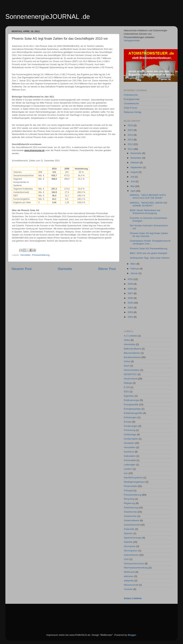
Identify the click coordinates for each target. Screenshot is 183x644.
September (137, 167)
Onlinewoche (131, 95)
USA (126, 559)
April (133, 191)
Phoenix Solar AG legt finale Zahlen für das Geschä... (149, 235)
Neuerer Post (22, 269)
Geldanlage (130, 434)
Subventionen (131, 555)
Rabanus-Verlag (132, 112)
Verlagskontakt (132, 40)
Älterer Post (107, 269)
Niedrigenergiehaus (134, 482)
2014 (131, 135)
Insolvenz (129, 452)
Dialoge (128, 383)
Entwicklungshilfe (133, 413)
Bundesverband (132, 357)
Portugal (128, 490)
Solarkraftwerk (132, 520)
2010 (131, 279)
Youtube (128, 589)
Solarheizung (131, 507)
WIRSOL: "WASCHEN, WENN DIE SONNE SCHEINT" (149, 204)
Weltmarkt (129, 572)
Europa (128, 422)
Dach (127, 366)
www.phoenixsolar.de (34, 150)
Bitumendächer (132, 353)
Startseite (65, 269)
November (136, 158)
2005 (131, 303)
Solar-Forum (131, 108)
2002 (131, 317)
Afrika (127, 340)
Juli (133, 177)
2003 (131, 312)
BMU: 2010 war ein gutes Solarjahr (149, 253)
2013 (131, 140)
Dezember (136, 153)
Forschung (130, 430)
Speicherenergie (133, 538)
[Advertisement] (77, 614)
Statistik (128, 542)
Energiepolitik (131, 404)
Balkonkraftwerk (132, 349)
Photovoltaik (130, 486)
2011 (131, 149)
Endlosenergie (132, 400)
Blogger (132, 635)
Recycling (129, 499)
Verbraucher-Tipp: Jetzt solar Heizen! (150, 258)
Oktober (135, 163)
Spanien (128, 533)
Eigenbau (129, 396)
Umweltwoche (131, 103)
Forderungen (131, 426)
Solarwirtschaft (132, 525)
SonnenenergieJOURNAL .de (48, 17)
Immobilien (130, 447)
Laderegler (130, 465)
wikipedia (129, 581)
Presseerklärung (41, 255)
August (135, 172)
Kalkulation (130, 456)
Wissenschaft (131, 585)
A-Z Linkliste (130, 336)
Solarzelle (129, 529)
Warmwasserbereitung (136, 568)
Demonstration (132, 370)
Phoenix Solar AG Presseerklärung (149, 248)
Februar (135, 269)
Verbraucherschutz (134, 563)
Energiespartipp (132, 409)
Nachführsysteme (133, 478)
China (127, 361)
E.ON (127, 387)
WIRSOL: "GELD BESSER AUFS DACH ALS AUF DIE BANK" (148, 196)
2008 (131, 289)
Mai (133, 186)
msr (126, 473)
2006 (131, 298)
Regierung (129, 503)
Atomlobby (130, 344)
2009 (131, 284)
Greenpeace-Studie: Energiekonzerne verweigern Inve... (150, 242)
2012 (131, 144)
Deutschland (131, 379)
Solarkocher (130, 516)
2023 (131, 125)
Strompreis (130, 546)
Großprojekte (131, 439)
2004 (131, 308)
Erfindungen (130, 417)
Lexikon (128, 469)
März (133, 264)
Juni (133, 181)
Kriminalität (130, 460)
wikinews (129, 576)
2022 (131, 130)
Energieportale (132, 99)
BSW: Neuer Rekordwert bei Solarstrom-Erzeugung (145, 212)
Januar (134, 273)
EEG (126, 392)
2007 (131, 293)
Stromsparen (131, 551)
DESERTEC (130, 374)
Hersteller (25, 255)
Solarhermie (130, 512)
